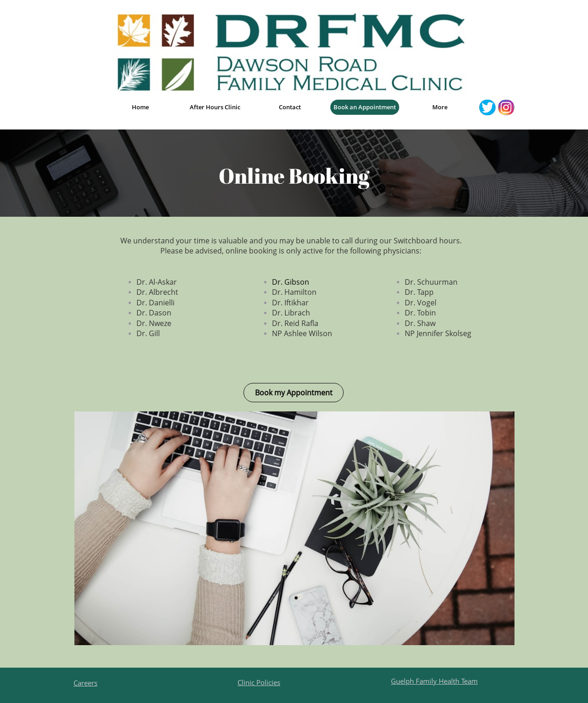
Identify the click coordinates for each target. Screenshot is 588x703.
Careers (85, 683)
